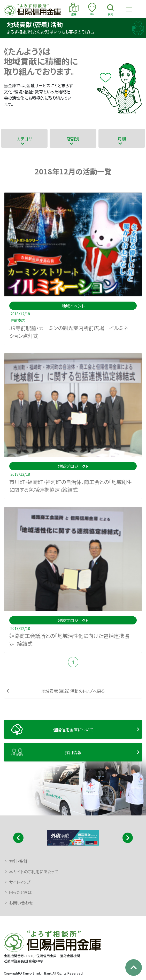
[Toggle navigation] (129, 9)
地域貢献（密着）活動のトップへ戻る (73, 691)
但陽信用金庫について (73, 730)
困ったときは (20, 892)
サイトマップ (20, 882)
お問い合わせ (21, 903)
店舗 (74, 9)
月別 (122, 139)
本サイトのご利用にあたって (34, 872)
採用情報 (73, 752)
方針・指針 (18, 861)
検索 (110, 9)
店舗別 (73, 139)
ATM (92, 9)
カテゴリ (24, 139)
